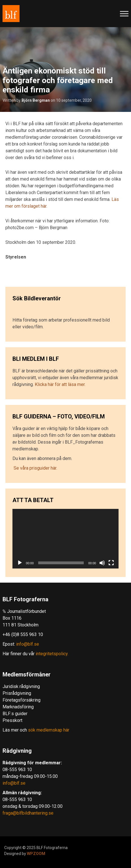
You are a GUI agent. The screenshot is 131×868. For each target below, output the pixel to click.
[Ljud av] (102, 563)
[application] (66, 539)
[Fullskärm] (111, 563)
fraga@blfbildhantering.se (28, 813)
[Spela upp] (20, 563)
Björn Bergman (36, 100)
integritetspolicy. (52, 654)
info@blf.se (28, 644)
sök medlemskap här (48, 730)
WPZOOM (36, 854)
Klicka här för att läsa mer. (60, 384)
